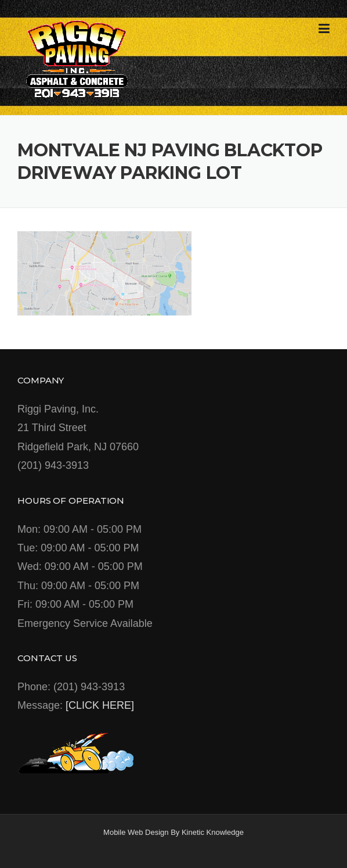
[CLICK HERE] (100, 705)
